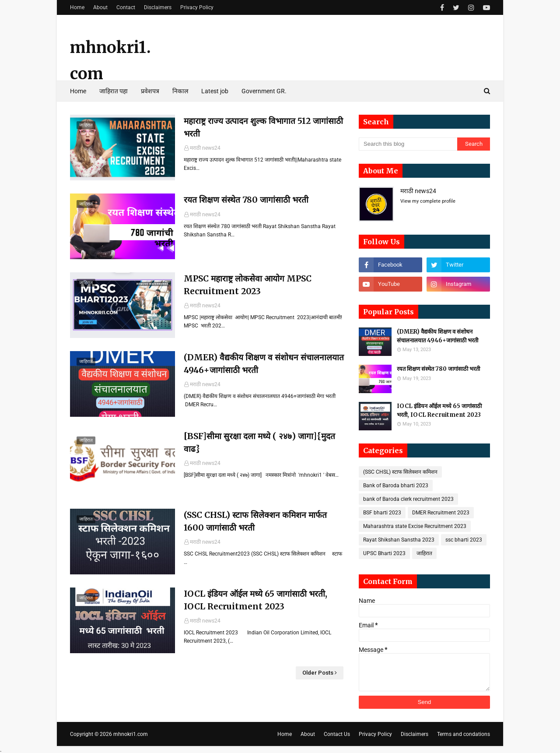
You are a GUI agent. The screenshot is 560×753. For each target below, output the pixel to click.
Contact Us (337, 734)
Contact (126, 7)
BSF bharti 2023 (382, 513)
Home (77, 7)
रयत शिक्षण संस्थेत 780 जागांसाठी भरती (246, 200)
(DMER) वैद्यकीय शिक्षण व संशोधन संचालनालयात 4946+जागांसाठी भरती (264, 364)
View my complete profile (428, 201)
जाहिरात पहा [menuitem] (114, 91)
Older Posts (318, 673)
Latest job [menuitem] (215, 91)
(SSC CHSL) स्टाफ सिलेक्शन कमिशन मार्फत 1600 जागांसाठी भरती (255, 521)
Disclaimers (158, 7)
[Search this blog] (408, 144)
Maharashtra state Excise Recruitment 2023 (415, 526)
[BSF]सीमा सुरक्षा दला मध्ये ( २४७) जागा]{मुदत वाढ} (259, 442)
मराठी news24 (205, 148)
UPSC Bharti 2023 (384, 553)
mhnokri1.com (131, 734)
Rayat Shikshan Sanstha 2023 (399, 540)
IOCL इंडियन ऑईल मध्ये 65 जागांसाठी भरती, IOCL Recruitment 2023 (255, 600)
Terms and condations (464, 734)
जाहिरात (424, 553)
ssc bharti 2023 (464, 540)
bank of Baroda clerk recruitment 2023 (408, 499)
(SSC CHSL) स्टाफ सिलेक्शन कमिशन (400, 472)
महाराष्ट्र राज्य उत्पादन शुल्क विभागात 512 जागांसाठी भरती (263, 127)
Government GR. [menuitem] (264, 91)
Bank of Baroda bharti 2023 (396, 486)
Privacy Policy (197, 7)
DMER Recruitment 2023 (441, 513)
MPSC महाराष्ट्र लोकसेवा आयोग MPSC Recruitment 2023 (248, 285)
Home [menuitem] (78, 91)
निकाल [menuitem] (180, 91)
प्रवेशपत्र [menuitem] (150, 91)
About (100, 7)
